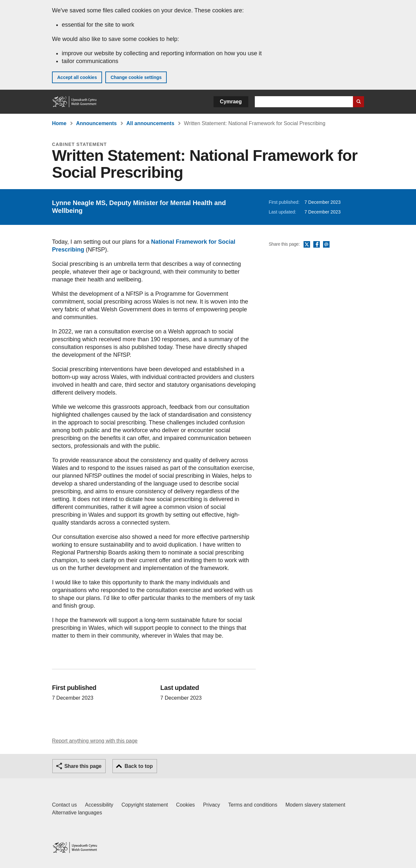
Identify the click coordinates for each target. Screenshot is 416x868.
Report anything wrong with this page (95, 741)
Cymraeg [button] (231, 102)
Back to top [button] (139, 766)
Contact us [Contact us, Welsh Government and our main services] (64, 805)
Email (326, 245)
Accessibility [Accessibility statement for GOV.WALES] (99, 805)
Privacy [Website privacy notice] (212, 805)
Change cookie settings (136, 77)
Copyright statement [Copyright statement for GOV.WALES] (145, 805)
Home (59, 123)
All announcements (150, 123)
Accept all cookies (77, 77)
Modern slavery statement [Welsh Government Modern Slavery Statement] (315, 805)
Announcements (96, 123)
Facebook (317, 245)
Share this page (83, 766)
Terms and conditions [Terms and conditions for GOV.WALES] (253, 805)
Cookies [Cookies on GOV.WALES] (186, 805)
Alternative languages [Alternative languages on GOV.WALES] (77, 813)
